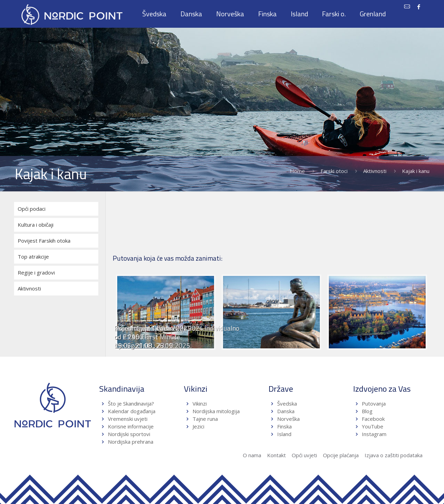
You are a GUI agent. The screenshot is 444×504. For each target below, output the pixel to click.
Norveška (288, 419)
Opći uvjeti (304, 455)
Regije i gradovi (36, 272)
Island (284, 434)
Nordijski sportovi (129, 434)
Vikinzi (200, 403)
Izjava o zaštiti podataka (394, 455)
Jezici (198, 426)
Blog (367, 411)
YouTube (372, 426)
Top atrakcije (33, 257)
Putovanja (374, 403)
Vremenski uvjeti (128, 419)
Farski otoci (334, 171)
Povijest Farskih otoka (44, 241)
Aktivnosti (375, 171)
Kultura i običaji (36, 225)
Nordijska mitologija (216, 411)
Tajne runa (205, 419)
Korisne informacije (131, 426)
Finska (284, 426)
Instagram (374, 434)
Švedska (287, 403)
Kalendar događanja (132, 411)
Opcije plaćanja (341, 455)
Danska (286, 411)
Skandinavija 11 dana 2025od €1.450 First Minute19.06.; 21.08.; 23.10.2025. (153, 337)
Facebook (373, 419)
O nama (252, 455)
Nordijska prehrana (131, 442)
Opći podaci (32, 209)
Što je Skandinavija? (131, 403)
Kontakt (276, 455)
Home (297, 171)
